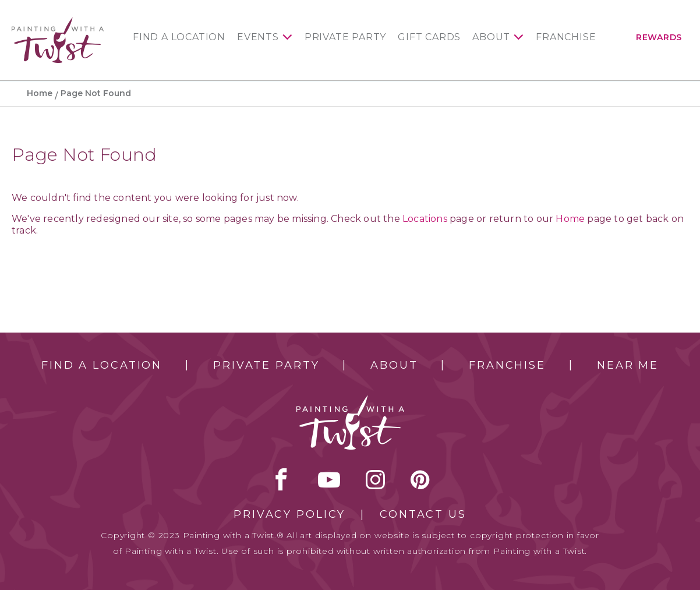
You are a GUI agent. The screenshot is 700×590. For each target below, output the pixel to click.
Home (40, 93)
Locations (425, 219)
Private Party (345, 37)
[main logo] (58, 22)
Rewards (659, 37)
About (491, 37)
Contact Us (423, 514)
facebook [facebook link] (281, 479)
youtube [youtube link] (329, 479)
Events (258, 37)
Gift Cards (429, 37)
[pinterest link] (420, 479)
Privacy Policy (289, 514)
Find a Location (179, 37)
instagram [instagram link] (375, 479)
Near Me (628, 365)
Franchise (566, 37)
